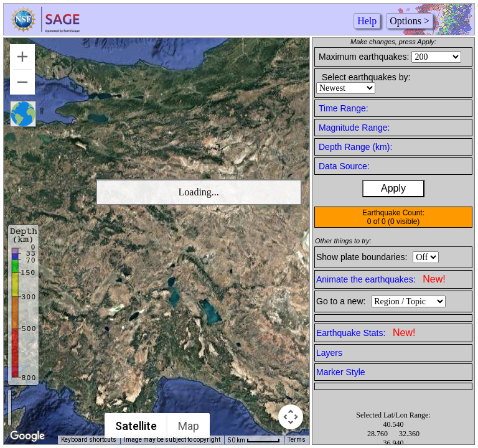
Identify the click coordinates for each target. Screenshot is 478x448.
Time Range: (344, 108)
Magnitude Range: (354, 128)
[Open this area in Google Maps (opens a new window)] (27, 436)
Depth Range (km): (355, 147)
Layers (329, 353)
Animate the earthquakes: (381, 279)
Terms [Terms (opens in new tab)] (297, 440)
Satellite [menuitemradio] (136, 426)
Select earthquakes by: (366, 77)
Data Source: (344, 166)
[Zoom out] (22, 82)
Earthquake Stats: (366, 333)
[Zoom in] (22, 57)
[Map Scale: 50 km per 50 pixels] (254, 440)
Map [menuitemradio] (189, 426)
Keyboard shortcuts (89, 440)
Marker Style (341, 372)
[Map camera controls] (291, 417)
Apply (393, 188)
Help (367, 21)
